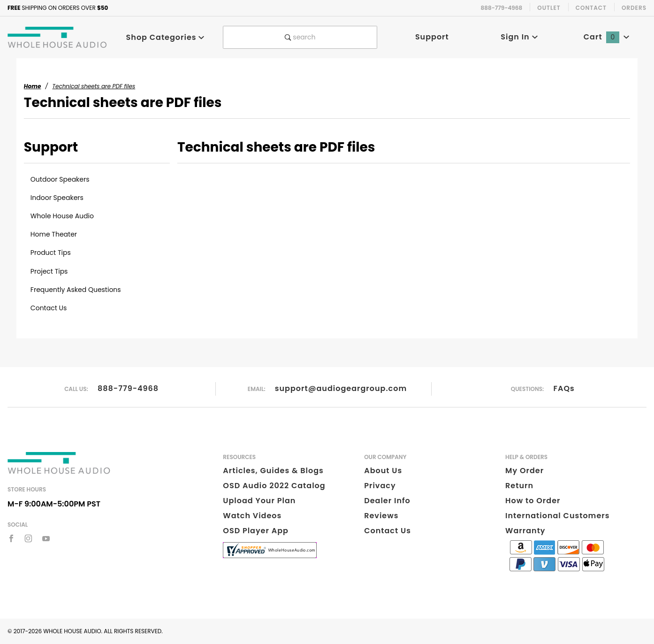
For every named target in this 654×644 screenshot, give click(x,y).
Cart (607, 37)
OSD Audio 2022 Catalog (274, 486)
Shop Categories (166, 37)
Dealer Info (387, 501)
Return (519, 486)
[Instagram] (28, 538)
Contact (591, 8)
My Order (525, 471)
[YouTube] (46, 538)
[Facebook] (11, 538)
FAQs (564, 388)
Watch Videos (252, 516)
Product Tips (51, 253)
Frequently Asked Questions (76, 290)
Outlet (549, 8)
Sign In (519, 37)
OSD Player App (256, 531)
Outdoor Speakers (60, 179)
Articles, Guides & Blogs (273, 471)
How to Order (533, 501)
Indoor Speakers (57, 198)
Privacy (380, 486)
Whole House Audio (62, 216)
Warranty (525, 531)
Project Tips (49, 271)
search (300, 37)
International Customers (557, 516)
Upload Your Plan (259, 501)
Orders (634, 8)
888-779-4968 (128, 388)
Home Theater (54, 234)
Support (432, 37)
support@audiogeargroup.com (341, 388)
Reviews (381, 516)
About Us (383, 471)
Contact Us (49, 308)
